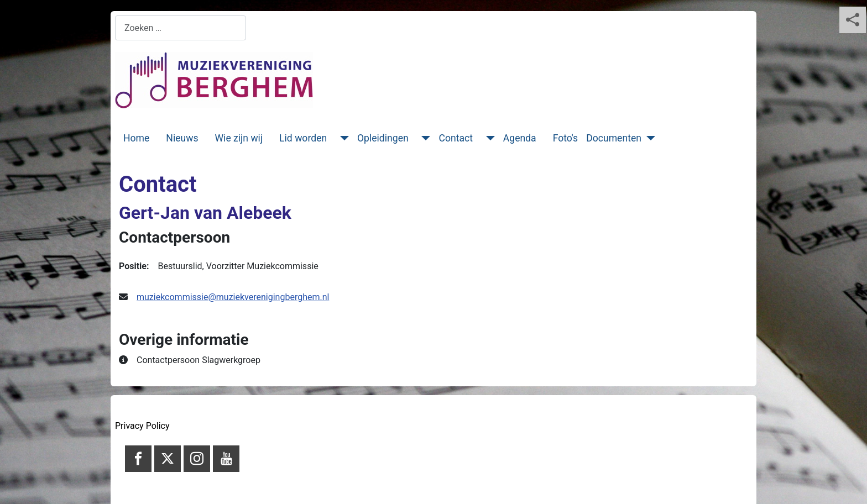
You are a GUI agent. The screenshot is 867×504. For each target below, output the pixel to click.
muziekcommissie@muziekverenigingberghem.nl (233, 297)
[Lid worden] (342, 138)
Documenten (614, 138)
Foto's (566, 138)
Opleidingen (383, 138)
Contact (456, 138)
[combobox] (181, 28)
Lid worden (303, 138)
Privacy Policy (142, 426)
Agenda (520, 138)
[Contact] (488, 138)
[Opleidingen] (424, 138)
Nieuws (182, 138)
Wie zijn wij (239, 138)
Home (136, 138)
